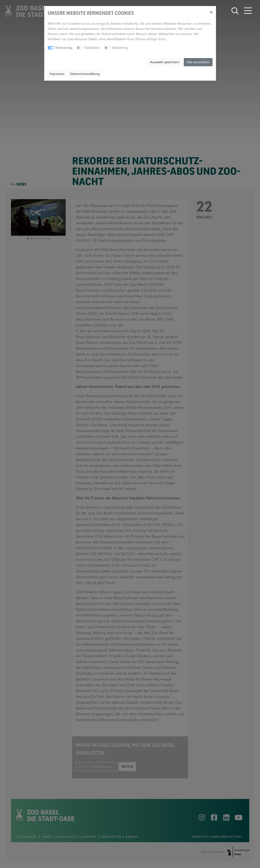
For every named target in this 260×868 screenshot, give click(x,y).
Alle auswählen (198, 62)
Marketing (120, 48)
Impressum (57, 74)
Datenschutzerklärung (85, 74)
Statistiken (92, 48)
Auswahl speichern (165, 62)
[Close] (211, 12)
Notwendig (64, 48)
